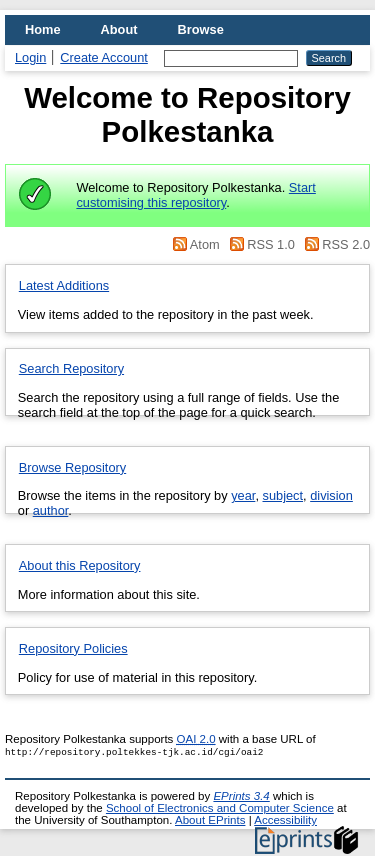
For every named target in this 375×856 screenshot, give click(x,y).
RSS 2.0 (334, 244)
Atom (195, 244)
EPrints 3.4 (241, 796)
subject (283, 495)
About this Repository (80, 565)
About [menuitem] (119, 29)
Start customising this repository (195, 195)
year (243, 495)
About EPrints (210, 820)
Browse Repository (72, 467)
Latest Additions (64, 285)
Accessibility (285, 820)
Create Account (104, 57)
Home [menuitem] (43, 29)
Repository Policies (73, 648)
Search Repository (71, 368)
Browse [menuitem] (201, 29)
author (51, 510)
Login (30, 57)
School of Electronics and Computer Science (220, 808)
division (331, 495)
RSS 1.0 (260, 244)
